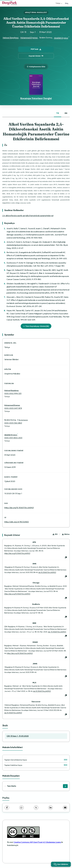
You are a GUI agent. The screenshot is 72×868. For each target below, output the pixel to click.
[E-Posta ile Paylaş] (65, 808)
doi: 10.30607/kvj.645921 (57, 632)
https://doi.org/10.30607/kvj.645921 (19, 508)
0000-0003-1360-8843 (13, 423)
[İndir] (65, 786)
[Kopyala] (66, 558)
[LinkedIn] (51, 808)
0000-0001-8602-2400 (13, 438)
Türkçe (59, 3)
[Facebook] (7, 808)
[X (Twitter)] (36, 808)
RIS (55, 534)
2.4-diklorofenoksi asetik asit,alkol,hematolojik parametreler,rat (28, 216)
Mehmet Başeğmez (11, 38)
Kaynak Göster (36, 56)
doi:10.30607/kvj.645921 (47, 572)
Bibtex (66, 534)
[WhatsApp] (21, 808)
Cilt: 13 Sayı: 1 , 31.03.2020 (18, 736)
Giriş (67, 3)
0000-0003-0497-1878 (13, 408)
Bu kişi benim (23, 420)
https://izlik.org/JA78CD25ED (17, 522)
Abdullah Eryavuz (61, 38)
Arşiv (5, 725)
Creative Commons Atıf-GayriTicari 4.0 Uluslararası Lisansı (37, 842)
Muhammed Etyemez (29, 38)
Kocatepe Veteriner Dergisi (36, 98)
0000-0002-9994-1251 (13, 393)
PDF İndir (36, 49)
